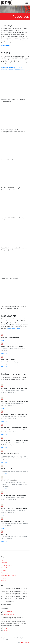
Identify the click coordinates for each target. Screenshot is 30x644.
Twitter (4, 628)
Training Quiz (6, 45)
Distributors (5, 568)
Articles (4, 578)
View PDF (4, 340)
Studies (4, 570)
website (25, 642)
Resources (5, 573)
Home (3, 560)
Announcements (7, 565)
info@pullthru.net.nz (13, 329)
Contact (4, 581)
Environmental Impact (8, 576)
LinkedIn (5, 631)
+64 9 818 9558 (7, 612)
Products (4, 563)
